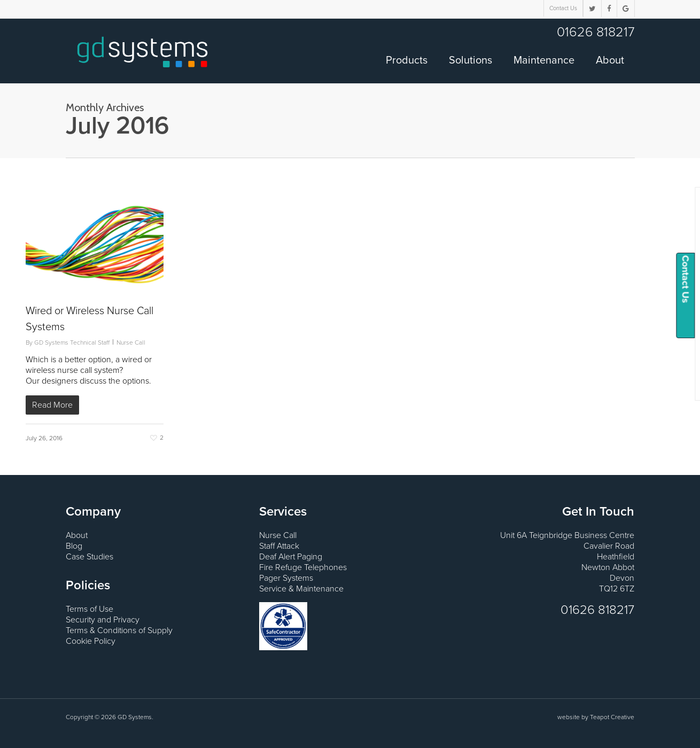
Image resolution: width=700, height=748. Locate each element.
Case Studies (90, 557)
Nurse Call (131, 342)
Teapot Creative (612, 717)
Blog (74, 546)
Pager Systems (286, 578)
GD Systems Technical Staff (72, 342)
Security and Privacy (103, 620)
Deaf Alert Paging (291, 557)
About (77, 535)
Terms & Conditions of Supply (119, 630)
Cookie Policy (91, 641)
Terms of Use (90, 609)
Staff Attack (279, 546)
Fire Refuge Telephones (303, 567)
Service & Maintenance (301, 589)
